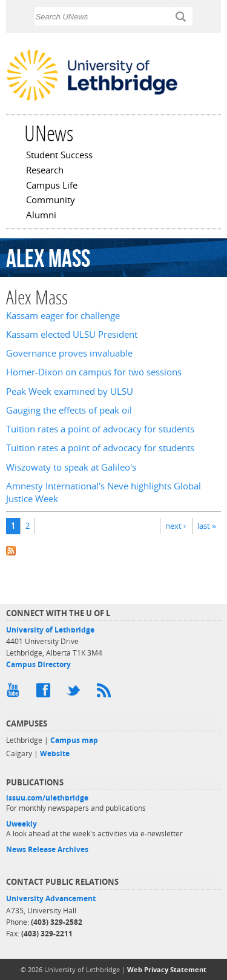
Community (51, 201)
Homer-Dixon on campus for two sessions (94, 372)
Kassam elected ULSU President (72, 334)
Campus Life (52, 186)
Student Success (59, 156)
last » (207, 526)
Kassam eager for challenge (63, 316)
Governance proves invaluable (69, 353)
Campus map (74, 740)
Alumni (41, 216)
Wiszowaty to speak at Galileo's (71, 467)
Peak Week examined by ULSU (70, 391)
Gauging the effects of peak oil (69, 410)
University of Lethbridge (50, 630)
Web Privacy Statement (167, 969)
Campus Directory (38, 664)
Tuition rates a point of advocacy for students (100, 429)
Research (45, 171)
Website (55, 753)
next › (176, 526)
